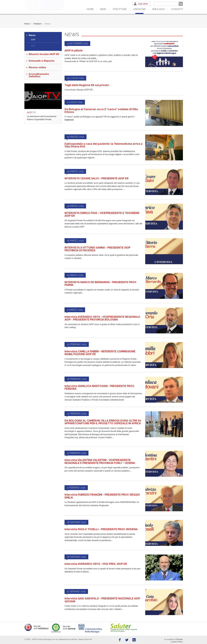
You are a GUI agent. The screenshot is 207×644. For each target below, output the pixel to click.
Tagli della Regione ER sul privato (87, 85)
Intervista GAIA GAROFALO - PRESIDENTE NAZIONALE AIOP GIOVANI (102, 600)
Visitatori (139, 9)
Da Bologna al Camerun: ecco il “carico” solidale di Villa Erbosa (101, 111)
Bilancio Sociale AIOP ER (44, 54)
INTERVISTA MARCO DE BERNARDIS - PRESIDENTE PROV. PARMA (101, 284)
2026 (33, 40)
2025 (33, 46)
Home (90, 9)
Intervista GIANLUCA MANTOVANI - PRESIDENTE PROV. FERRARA (100, 387)
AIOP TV (31, 113)
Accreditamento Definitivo (39, 75)
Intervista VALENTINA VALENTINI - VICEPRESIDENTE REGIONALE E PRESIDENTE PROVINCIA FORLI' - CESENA (100, 462)
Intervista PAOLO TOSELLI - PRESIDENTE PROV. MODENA (101, 529)
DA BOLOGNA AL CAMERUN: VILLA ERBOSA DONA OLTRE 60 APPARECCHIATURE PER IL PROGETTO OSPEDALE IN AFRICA (103, 422)
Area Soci (158, 9)
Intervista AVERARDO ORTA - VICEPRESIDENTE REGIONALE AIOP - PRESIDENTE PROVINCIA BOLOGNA (102, 318)
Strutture (120, 9)
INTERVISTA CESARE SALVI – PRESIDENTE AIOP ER (96, 178)
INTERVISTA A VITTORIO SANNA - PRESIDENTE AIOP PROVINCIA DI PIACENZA (97, 249)
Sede (103, 9)
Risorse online (37, 68)
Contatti (177, 9)
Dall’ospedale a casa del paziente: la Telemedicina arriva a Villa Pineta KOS (103, 145)
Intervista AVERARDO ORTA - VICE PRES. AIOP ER (96, 564)
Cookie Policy (177, 642)
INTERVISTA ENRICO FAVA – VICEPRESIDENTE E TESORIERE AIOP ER (102, 214)
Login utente (143, 4)
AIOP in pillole (74, 51)
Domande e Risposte (42, 61)
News (32, 35)
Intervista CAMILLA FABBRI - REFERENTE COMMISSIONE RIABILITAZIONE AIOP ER (100, 353)
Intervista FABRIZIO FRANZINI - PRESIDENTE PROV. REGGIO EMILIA (102, 496)
